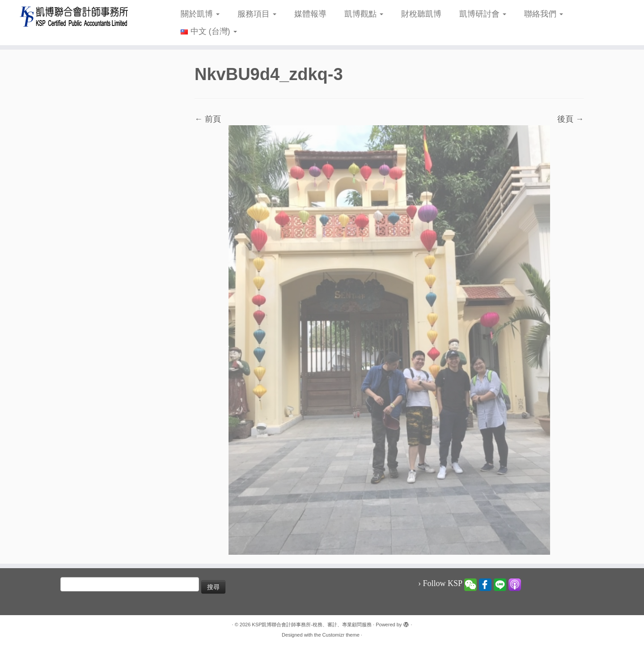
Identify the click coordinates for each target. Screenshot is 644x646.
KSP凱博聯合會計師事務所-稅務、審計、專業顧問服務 (312, 625)
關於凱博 (200, 14)
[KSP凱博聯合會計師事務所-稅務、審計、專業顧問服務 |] (74, 16)
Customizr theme (341, 635)
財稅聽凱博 (421, 14)
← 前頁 (208, 119)
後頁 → (570, 119)
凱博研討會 (483, 14)
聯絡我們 (544, 14)
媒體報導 (310, 14)
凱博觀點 (364, 14)
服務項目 (257, 14)
